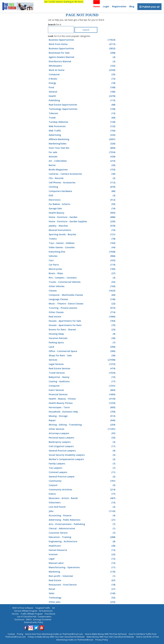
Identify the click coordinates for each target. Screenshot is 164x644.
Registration (119, 6)
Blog (132, 6)
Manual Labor (82, 563)
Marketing (82, 572)
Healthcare (82, 546)
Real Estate (82, 580)
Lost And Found (82, 507)
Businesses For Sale (82, 53)
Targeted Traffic (43, 608)
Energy (82, 83)
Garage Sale (82, 208)
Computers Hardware (82, 191)
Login (106, 6)
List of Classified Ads (27, 617)
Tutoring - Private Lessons (82, 308)
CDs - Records (82, 178)
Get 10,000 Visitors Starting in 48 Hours (64, 2)
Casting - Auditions (82, 381)
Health (82, 96)
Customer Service (82, 533)
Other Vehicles (82, 286)
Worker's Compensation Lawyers (82, 459)
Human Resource (82, 550)
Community (82, 481)
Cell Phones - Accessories (82, 183)
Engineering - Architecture (82, 541)
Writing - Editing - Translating (82, 425)
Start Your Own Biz (82, 148)
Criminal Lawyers (82, 472)
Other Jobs (82, 602)
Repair (82, 420)
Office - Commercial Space (82, 351)
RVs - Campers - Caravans (82, 278)
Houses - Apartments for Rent (82, 325)
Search (86, 30)
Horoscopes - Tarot (82, 407)
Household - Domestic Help (82, 412)
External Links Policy (34, 622)
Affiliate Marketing (82, 139)
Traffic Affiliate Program (32, 614)
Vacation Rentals (82, 338)
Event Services (82, 390)
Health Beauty (82, 213)
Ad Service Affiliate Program (34, 609)
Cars (82, 260)
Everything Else (82, 252)
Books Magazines (82, 170)
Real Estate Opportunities (82, 105)
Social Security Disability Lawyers (82, 455)
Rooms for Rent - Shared (82, 330)
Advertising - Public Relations (82, 520)
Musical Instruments (82, 230)
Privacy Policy (102, 640)
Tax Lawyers (82, 468)
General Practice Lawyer (82, 477)
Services (82, 360)
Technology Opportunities (82, 109)
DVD (82, 196)
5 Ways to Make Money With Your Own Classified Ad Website (56, 637)
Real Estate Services (82, 368)
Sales (82, 593)
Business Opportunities (82, 40)
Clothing (82, 187)
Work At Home (82, 70)
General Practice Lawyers (82, 451)
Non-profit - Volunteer (82, 576)
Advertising (82, 135)
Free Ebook (50, 614)
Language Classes (82, 299)
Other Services (82, 429)
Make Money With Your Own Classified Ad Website (110, 637)
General (82, 92)
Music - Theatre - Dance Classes (82, 304)
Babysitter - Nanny (82, 377)
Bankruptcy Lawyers (82, 442)
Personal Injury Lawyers (82, 438)
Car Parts (82, 265)
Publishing (82, 100)
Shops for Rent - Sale (82, 356)
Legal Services (82, 364)
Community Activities (82, 490)
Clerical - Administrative (82, 528)
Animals (82, 157)
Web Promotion (82, 126)
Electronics (82, 200)
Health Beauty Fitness (82, 403)
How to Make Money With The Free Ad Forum (106, 634)
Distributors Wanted (82, 61)
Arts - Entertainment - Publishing (82, 524)
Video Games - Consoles (82, 247)
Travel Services (82, 373)
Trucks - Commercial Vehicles (82, 282)
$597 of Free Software (23, 608)
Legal (82, 559)
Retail (82, 589)
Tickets (82, 239)
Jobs (82, 511)
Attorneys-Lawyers (82, 433)
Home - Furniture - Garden (82, 217)
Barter (82, 165)
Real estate (82, 317)
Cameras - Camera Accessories (82, 174)
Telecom (82, 113)
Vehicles (82, 256)
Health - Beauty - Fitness (82, 399)
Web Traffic (82, 131)
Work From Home (82, 44)
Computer (82, 74)
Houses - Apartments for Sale (82, 321)
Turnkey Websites (82, 122)
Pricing (20, 634)
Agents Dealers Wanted (82, 57)
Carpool (82, 485)
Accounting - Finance (82, 516)
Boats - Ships (82, 273)
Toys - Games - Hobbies (82, 243)
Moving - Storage (82, 416)
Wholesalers (82, 66)
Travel (82, 118)
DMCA (29, 619)
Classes (82, 291)
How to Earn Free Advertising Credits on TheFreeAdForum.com (54, 634)
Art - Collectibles (82, 161)
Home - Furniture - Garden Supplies (82, 221)
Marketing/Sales (82, 144)
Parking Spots (82, 343)
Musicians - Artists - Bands (82, 498)
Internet (82, 554)
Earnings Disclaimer (42, 619)
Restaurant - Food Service (82, 585)
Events (82, 494)
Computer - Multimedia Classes (82, 295)
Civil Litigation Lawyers (82, 446)
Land (82, 347)
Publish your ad (149, 7)
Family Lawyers (82, 464)
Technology (82, 598)
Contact (11, 634)
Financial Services (82, 394)
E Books (82, 79)
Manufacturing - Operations (82, 567)
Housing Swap (82, 334)
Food (82, 87)
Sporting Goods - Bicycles (82, 234)
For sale (82, 152)
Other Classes (82, 312)
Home (97, 6)
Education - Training (82, 537)
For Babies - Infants (82, 204)
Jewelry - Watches (82, 226)
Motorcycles (82, 269)
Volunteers (82, 503)
